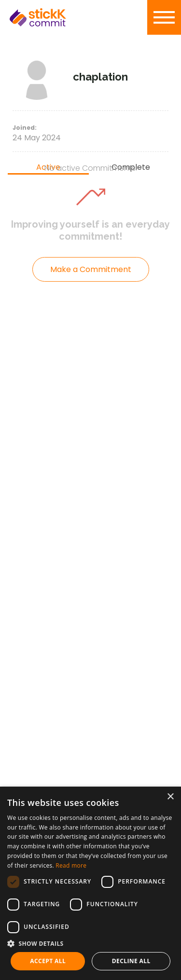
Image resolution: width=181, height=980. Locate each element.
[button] (90, 943)
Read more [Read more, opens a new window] (71, 865)
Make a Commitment (91, 269)
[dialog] (90, 883)
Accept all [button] (48, 961)
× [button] (170, 797)
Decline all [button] (131, 961)
